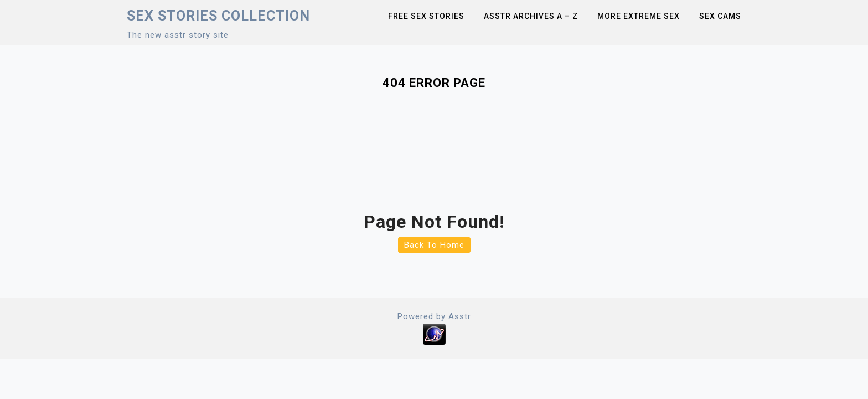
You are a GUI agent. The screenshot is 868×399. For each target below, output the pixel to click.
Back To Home (434, 245)
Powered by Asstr (434, 316)
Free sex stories (426, 16)
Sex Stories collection (218, 16)
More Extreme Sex (639, 16)
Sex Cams (720, 16)
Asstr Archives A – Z (531, 16)
